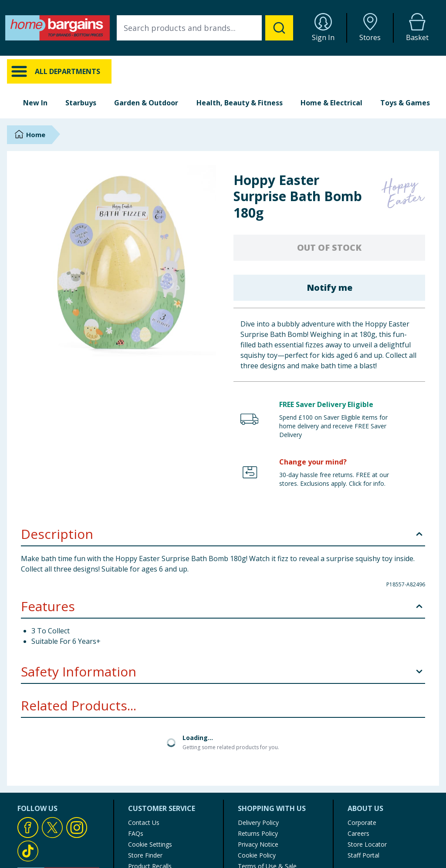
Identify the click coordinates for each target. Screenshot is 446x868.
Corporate (362, 823)
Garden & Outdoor (146, 103)
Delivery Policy (258, 823)
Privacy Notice (258, 844)
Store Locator (367, 844)
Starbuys (81, 103)
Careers (358, 833)
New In (35, 103)
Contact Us (144, 823)
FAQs (136, 833)
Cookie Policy (257, 855)
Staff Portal (363, 855)
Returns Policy (258, 833)
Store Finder (145, 855)
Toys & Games (405, 103)
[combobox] (205, 28)
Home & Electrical (331, 103)
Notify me (329, 288)
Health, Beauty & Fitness (240, 103)
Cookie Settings (150, 844)
